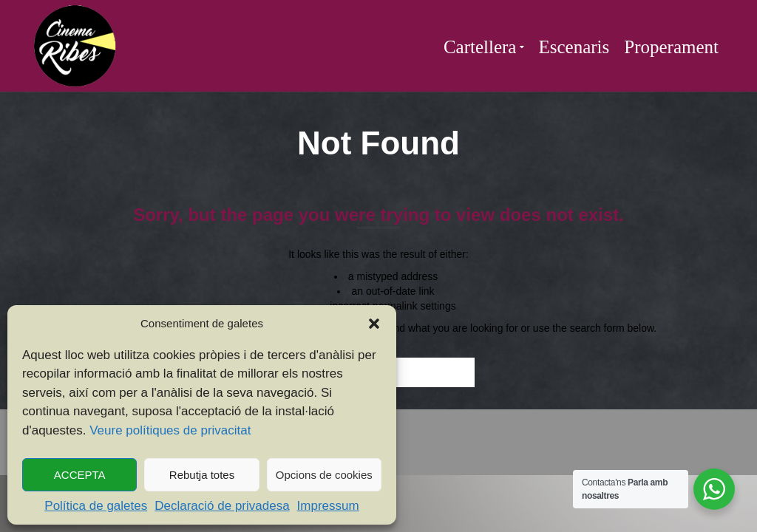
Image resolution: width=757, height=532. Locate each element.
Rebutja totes (202, 475)
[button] (374, 324)
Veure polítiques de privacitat (170, 430)
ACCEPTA (80, 475)
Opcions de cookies (324, 475)
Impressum (328, 506)
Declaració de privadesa (222, 506)
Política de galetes (96, 506)
